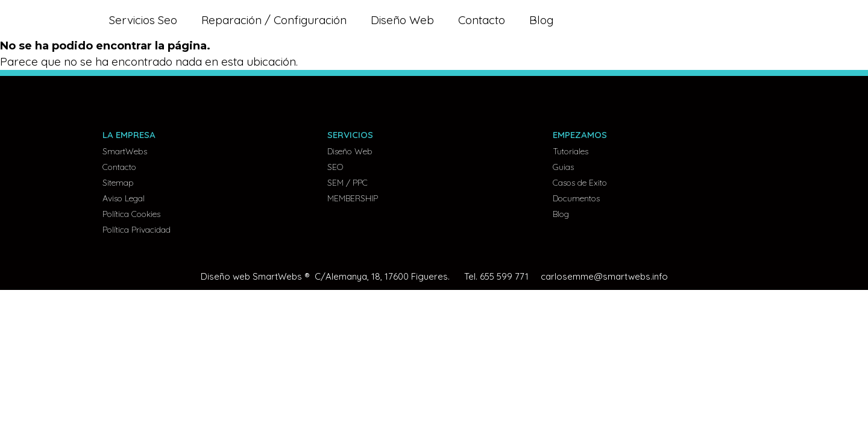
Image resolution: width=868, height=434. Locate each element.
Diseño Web (402, 20)
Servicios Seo (143, 20)
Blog (541, 20)
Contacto (482, 20)
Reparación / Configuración (274, 20)
